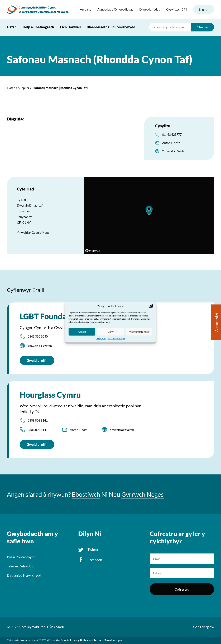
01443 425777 (172, 134)
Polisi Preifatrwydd (117, 339)
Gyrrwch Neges (143, 494)
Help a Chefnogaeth (38, 27)
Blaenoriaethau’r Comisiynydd (111, 27)
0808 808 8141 (38, 420)
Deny (110, 332)
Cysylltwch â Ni (177, 9)
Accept (82, 332)
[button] (151, 306)
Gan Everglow (204, 627)
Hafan (12, 27)
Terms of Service (104, 640)
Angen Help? (216, 322)
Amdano (86, 9)
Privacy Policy (79, 640)
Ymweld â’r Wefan (174, 151)
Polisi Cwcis (101, 339)
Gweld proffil (37, 360)
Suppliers (24, 88)
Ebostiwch (86, 494)
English (204, 9)
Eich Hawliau (70, 27)
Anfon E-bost (171, 143)
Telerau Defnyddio (21, 566)
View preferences (139, 332)
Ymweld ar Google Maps (33, 232)
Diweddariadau (150, 9)
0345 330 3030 (38, 336)
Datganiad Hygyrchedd (24, 575)
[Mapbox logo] (93, 251)
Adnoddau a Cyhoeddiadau (115, 9)
